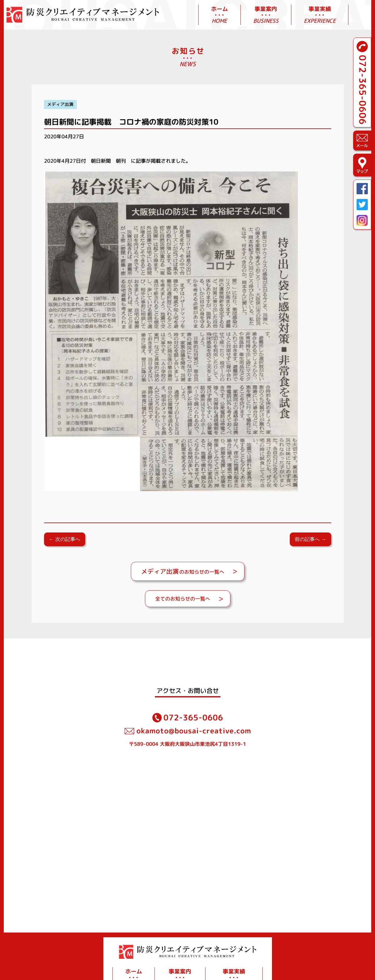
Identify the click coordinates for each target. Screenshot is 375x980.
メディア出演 (60, 104)
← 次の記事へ (65, 539)
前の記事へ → (310, 539)
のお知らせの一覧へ (183, 571)
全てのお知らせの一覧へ (183, 599)
